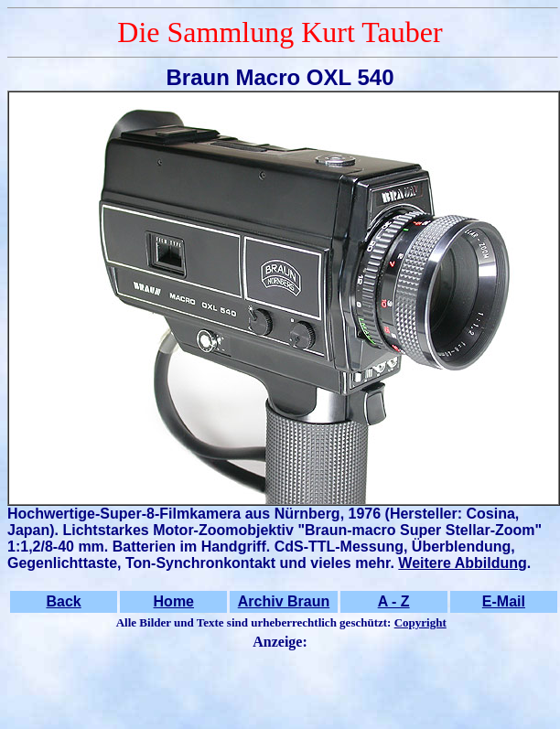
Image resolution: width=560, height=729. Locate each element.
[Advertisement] (280, 683)
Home (174, 601)
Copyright (420, 622)
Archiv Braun (284, 601)
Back (63, 601)
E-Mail (504, 601)
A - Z (394, 601)
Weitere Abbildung (462, 563)
